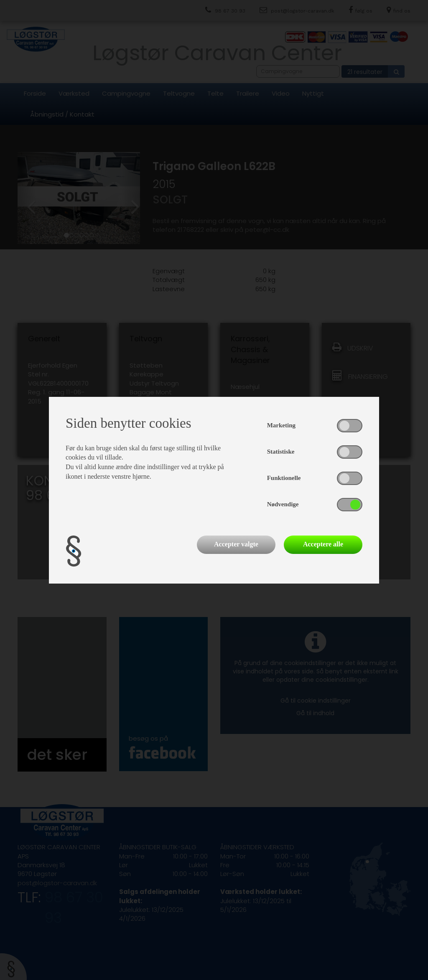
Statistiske (281, 452)
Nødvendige (283, 504)
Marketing (281, 425)
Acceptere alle (323, 544)
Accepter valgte (236, 544)
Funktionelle (284, 478)
